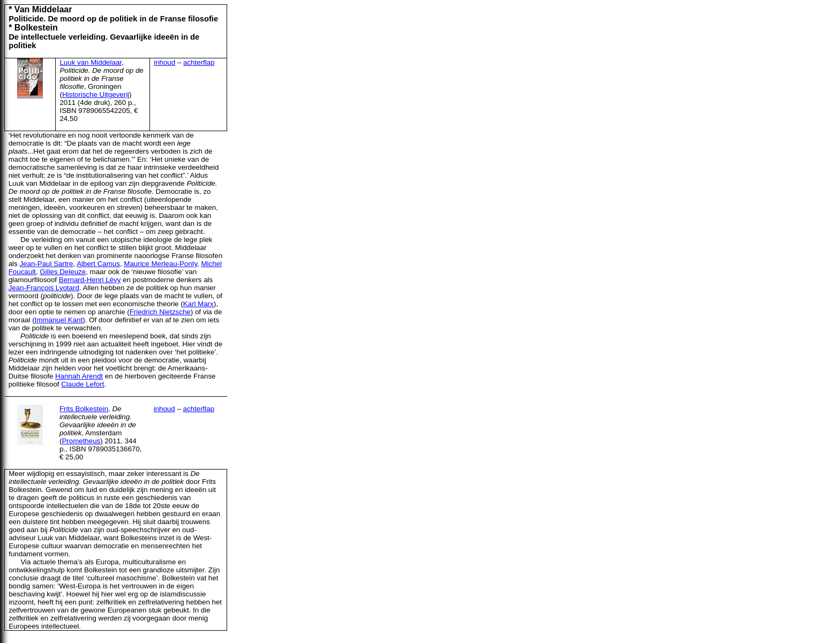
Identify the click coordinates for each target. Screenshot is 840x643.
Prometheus (81, 441)
